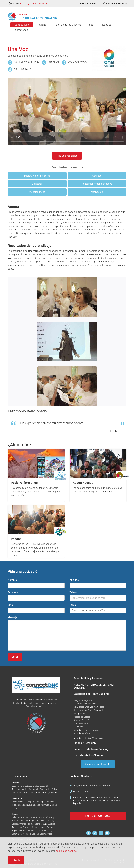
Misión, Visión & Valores (37, 176)
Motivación (97, 192)
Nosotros (106, 25)
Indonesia (51, 802)
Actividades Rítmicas (83, 733)
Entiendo (16, 860)
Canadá (15, 786)
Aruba (26, 793)
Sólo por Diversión (82, 720)
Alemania (27, 834)
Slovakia (47, 831)
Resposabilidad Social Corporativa (89, 710)
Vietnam (54, 805)
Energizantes (80, 714)
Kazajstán (42, 821)
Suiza (45, 824)
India (14, 805)
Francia (24, 821)
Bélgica (15, 824)
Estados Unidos (32, 786)
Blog (91, 25)
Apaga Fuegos (83, 483)
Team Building (22, 25)
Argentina (16, 789)
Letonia (43, 834)
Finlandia (16, 821)
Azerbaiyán (17, 827)
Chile (48, 786)
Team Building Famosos (88, 679)
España (36, 834)
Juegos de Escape (82, 717)
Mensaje (13, 617)
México (25, 789)
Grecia (35, 827)
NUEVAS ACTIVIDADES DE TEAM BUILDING (94, 686)
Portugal (27, 827)
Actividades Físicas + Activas (87, 730)
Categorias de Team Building (91, 694)
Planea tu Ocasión (85, 743)
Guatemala (34, 789)
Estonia (28, 817)
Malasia (22, 802)
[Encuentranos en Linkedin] (101, 833)
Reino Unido (38, 817)
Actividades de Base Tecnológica (89, 738)
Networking (79, 727)
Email (11, 605)
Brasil (43, 786)
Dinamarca (17, 834)
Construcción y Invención (85, 704)
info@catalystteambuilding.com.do (91, 786)
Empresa (13, 592)
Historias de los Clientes (67, 25)
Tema (73, 605)
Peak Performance (24, 483)
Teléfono (75, 592)
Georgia (38, 824)
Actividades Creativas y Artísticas (89, 707)
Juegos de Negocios (83, 700)
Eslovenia (32, 831)
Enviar (15, 657)
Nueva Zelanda (33, 805)
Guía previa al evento (98, 764)
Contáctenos (21, 30)
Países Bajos (51, 817)
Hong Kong (31, 802)
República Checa (19, 831)
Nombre (12, 580)
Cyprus (23, 824)
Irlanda (50, 821)
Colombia (54, 793)
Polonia (30, 824)
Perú (22, 786)
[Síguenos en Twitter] (107, 833)
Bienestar (37, 184)
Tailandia (21, 805)
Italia (14, 817)
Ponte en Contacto (98, 816)
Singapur (41, 802)
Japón (15, 808)
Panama (44, 789)
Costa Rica (35, 793)
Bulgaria (32, 821)
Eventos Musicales (82, 723)
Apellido (74, 580)
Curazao (45, 793)
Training (42, 25)
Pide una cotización (67, 156)
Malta (40, 831)
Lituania (43, 827)
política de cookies (66, 851)
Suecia (51, 834)
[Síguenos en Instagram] (95, 833)
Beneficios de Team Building (91, 749)
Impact (16, 539)
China (15, 802)
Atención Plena (37, 192)
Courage (97, 176)
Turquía (21, 817)
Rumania (51, 827)
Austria (52, 824)
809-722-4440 (40, 4)
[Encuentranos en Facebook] (89, 833)
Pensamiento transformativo (97, 184)
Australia (45, 805)
